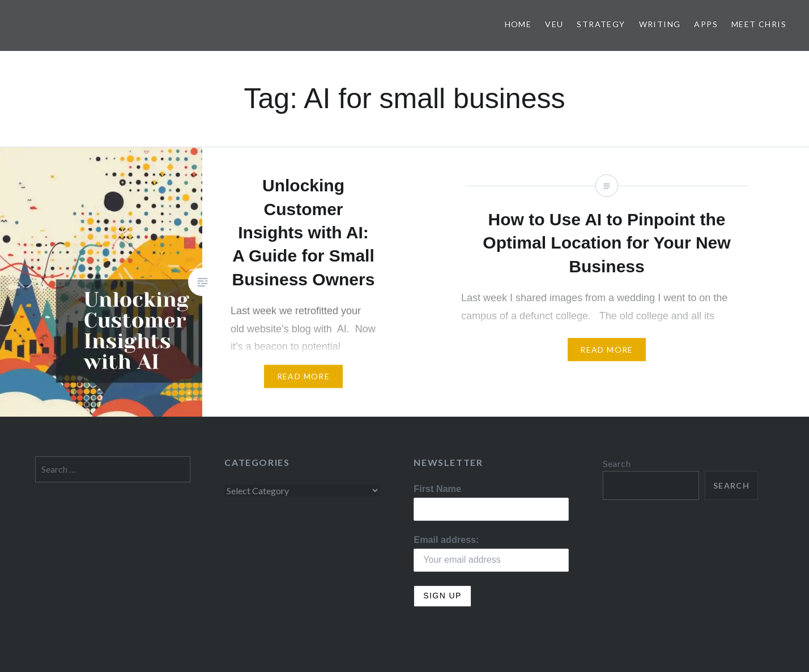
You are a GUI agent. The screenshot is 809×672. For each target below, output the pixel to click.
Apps (706, 24)
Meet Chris (759, 24)
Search (617, 463)
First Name (437, 489)
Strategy (601, 24)
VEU (554, 24)
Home (518, 24)
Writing (660, 24)
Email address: (446, 540)
